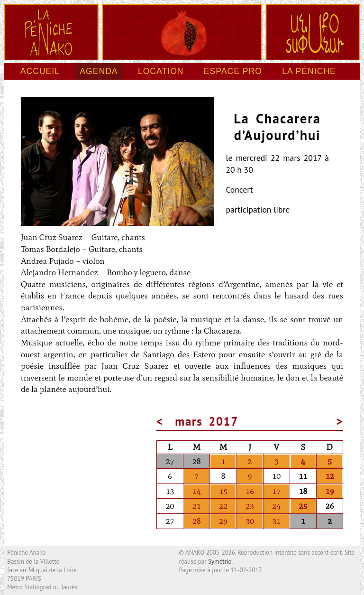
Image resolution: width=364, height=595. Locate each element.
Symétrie (220, 562)
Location (161, 71)
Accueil (40, 71)
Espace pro (233, 71)
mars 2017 (207, 421)
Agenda (99, 71)
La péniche (309, 71)
